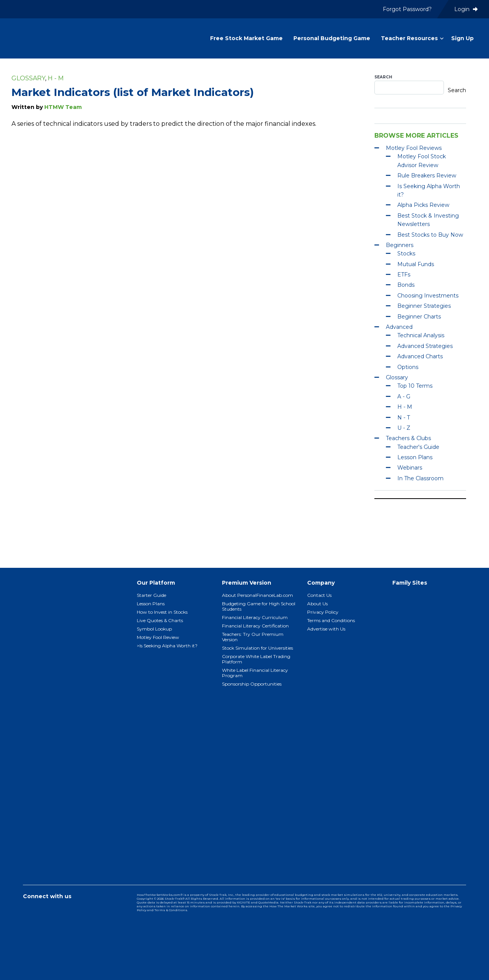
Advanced (399, 327)
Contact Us (319, 595)
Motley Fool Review (158, 637)
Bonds (406, 285)
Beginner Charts (419, 317)
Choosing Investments (428, 296)
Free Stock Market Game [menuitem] (246, 38)
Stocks (406, 254)
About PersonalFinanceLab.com (257, 595)
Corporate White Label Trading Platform (256, 659)
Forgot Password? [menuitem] (407, 9)
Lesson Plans (415, 457)
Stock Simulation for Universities (257, 648)
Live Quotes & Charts (160, 620)
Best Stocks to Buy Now (430, 235)
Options (408, 367)
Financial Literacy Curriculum (255, 617)
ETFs (404, 275)
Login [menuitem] (466, 9)
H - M (56, 78)
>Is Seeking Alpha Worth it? (167, 646)
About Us (317, 604)
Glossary (28, 78)
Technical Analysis (421, 335)
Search (383, 77)
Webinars (410, 468)
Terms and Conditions (331, 620)
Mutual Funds (416, 264)
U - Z (404, 428)
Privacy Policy (323, 612)
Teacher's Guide (418, 447)
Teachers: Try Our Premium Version (253, 637)
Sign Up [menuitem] (462, 38)
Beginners (400, 245)
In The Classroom (420, 478)
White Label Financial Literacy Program (255, 673)
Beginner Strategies (424, 306)
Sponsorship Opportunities (252, 684)
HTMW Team (63, 107)
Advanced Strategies (425, 346)
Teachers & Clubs (408, 438)
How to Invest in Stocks (162, 612)
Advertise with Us (326, 629)
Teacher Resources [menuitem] (409, 38)
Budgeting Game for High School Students (259, 606)
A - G (404, 397)
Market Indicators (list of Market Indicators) (133, 92)
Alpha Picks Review (423, 205)
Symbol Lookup (154, 629)
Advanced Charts (420, 356)
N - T (404, 418)
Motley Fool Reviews (414, 148)
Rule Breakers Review (427, 176)
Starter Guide (151, 595)
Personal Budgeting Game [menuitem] (332, 38)
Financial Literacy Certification (255, 626)
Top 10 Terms (415, 386)
